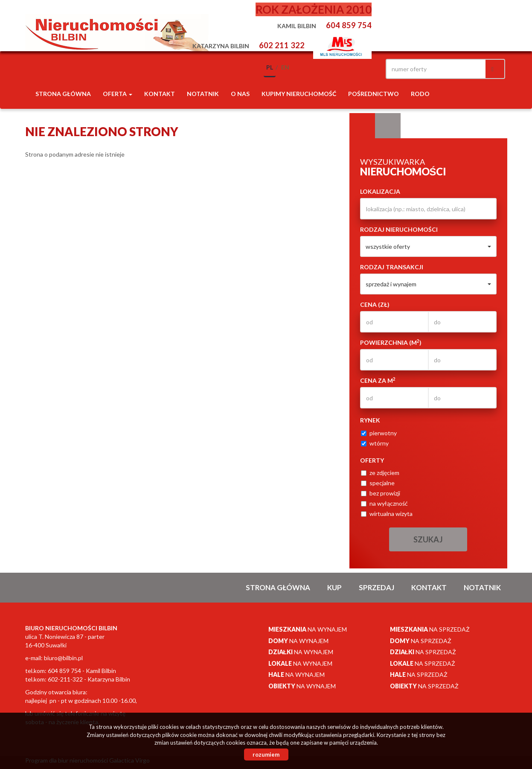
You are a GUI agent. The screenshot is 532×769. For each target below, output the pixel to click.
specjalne (378, 483)
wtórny (375, 443)
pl (270, 67)
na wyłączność (384, 503)
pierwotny (379, 433)
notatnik (203, 94)
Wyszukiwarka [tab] (362, 126)
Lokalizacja (380, 191)
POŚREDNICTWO (374, 94)
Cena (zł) (375, 304)
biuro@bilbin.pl (63, 658)
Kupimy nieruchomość (299, 94)
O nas (240, 94)
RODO (420, 94)
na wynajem (308, 629)
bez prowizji (381, 493)
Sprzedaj (376, 587)
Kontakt (160, 94)
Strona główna (63, 94)
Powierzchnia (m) (391, 342)
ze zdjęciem (380, 473)
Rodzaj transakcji (392, 267)
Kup (334, 587)
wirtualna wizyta (387, 514)
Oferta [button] (118, 94)
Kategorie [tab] (388, 126)
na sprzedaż (430, 629)
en (285, 67)
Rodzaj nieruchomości (399, 229)
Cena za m (378, 380)
